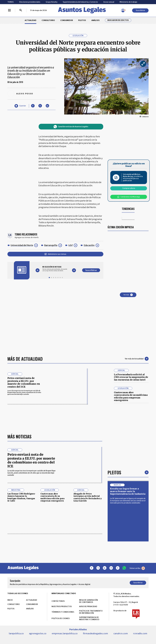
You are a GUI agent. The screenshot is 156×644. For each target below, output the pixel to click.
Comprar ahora (129, 188)
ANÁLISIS (95, 20)
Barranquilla (51, 245)
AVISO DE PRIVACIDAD (88, 606)
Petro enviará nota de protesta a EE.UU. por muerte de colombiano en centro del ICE (24, 382)
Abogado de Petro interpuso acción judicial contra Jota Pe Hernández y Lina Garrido (88, 497)
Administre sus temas (55, 254)
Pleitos (114, 472)
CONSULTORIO (48, 20)
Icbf (71, 245)
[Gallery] (56, 269)
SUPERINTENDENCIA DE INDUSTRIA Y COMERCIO (89, 618)
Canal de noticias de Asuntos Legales (71, 127)
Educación (89, 245)
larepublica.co (16, 633)
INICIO (10, 600)
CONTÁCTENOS (58, 601)
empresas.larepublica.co (65, 633)
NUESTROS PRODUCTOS (62, 606)
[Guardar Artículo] (20, 106)
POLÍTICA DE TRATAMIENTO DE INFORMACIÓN (91, 612)
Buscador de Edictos (118, 20)
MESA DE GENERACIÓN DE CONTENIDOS (88, 601)
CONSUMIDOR (67, 20)
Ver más (128, 295)
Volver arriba (137, 568)
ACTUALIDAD (31, 20)
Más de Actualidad (25, 359)
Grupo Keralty (52, 2)
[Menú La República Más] (9, 10)
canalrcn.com (121, 633)
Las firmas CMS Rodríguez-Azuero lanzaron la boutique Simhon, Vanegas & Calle (22, 497)
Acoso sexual (109, 2)
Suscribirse (140, 10)
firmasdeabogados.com (95, 633)
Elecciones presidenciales (30, 2)
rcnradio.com (140, 633)
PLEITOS (82, 20)
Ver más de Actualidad (137, 359)
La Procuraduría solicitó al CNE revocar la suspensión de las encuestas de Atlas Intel (131, 377)
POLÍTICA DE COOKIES (61, 618)
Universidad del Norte (22, 245)
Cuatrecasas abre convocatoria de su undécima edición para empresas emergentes (131, 396)
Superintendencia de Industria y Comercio (80, 2)
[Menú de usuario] (123, 10)
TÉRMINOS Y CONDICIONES (63, 612)
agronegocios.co (38, 633)
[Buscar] (21, 10)
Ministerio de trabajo (128, 2)
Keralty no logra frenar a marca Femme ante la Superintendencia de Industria (128, 491)
